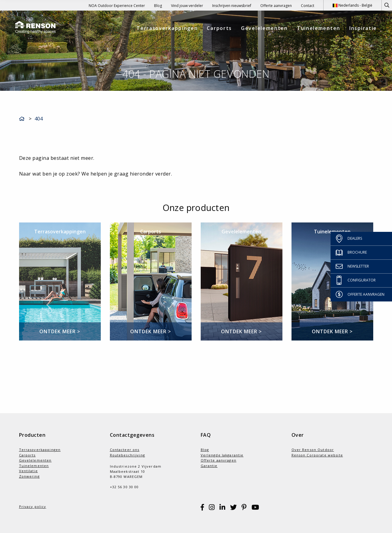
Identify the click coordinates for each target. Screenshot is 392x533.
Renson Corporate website (317, 455)
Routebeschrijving (127, 455)
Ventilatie (28, 471)
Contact (308, 6)
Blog (158, 6)
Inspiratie (363, 28)
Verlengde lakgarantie (222, 455)
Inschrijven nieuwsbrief (232, 6)
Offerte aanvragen (276, 6)
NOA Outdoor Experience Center (117, 6)
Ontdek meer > (60, 331)
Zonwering (29, 476)
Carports (219, 28)
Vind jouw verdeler (187, 6)
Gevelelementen (264, 28)
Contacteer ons (125, 450)
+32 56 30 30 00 (124, 487)
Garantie (209, 466)
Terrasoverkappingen (167, 28)
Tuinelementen (319, 28)
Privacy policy (33, 507)
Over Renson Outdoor (313, 450)
